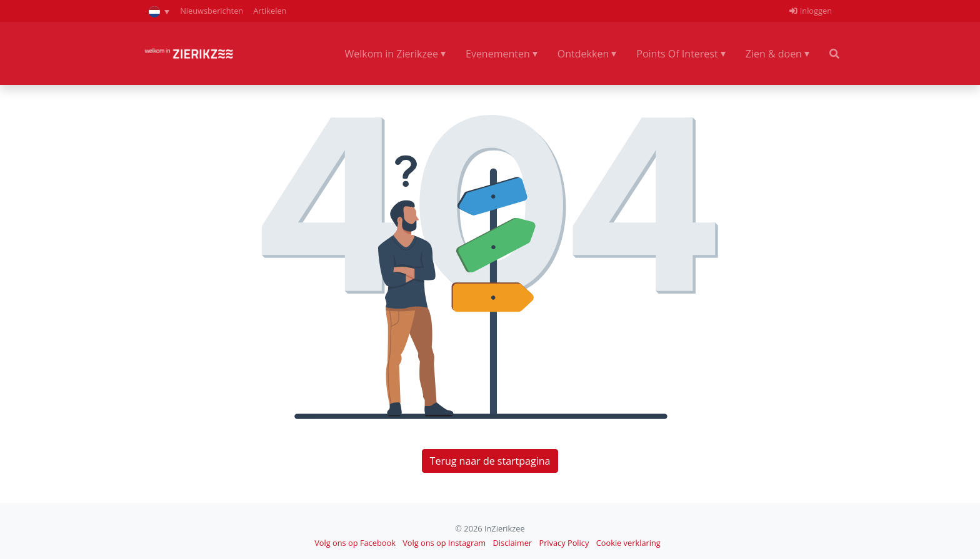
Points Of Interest (677, 54)
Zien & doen (774, 54)
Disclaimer (513, 543)
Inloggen (811, 11)
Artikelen (270, 11)
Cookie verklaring (628, 543)
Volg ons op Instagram (444, 543)
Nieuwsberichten (212, 11)
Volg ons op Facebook (355, 543)
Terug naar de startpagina (490, 461)
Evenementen (498, 54)
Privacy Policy (564, 543)
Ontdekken (583, 54)
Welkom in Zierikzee (391, 54)
